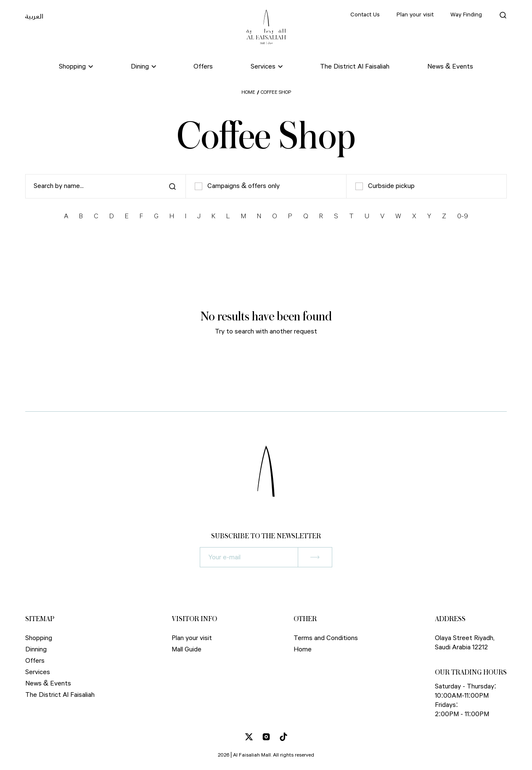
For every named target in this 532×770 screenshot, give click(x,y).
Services (38, 672)
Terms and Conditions (326, 638)
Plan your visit (415, 15)
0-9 (463, 216)
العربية (34, 16)
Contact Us (365, 15)
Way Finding (466, 15)
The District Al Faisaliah (355, 67)
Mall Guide (187, 650)
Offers (203, 67)
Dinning (36, 650)
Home (248, 92)
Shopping (39, 638)
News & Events (450, 67)
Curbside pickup (385, 186)
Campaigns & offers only (237, 186)
